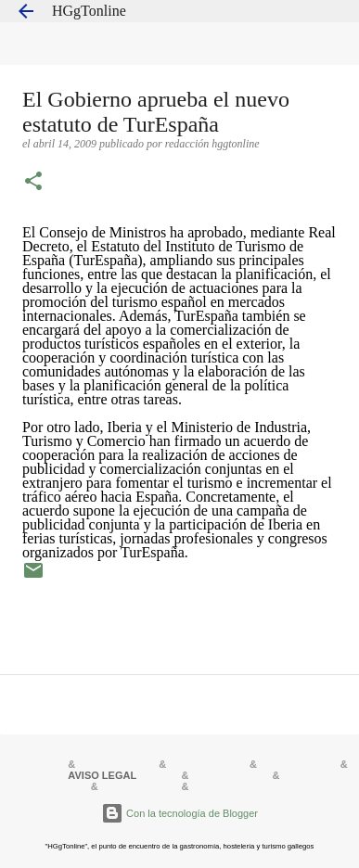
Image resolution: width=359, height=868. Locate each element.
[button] (33, 183)
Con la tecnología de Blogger (179, 813)
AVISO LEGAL (102, 775)
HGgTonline (89, 11)
